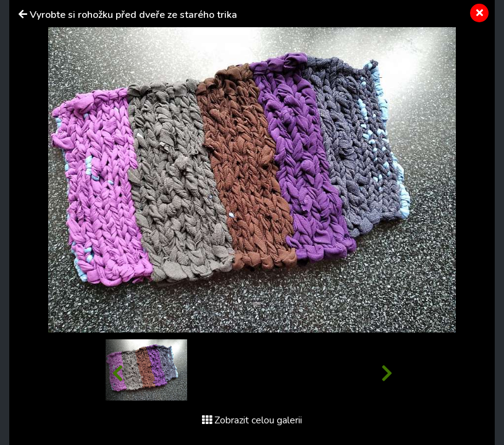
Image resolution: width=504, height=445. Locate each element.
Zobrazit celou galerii (252, 420)
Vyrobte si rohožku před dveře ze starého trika (133, 15)
